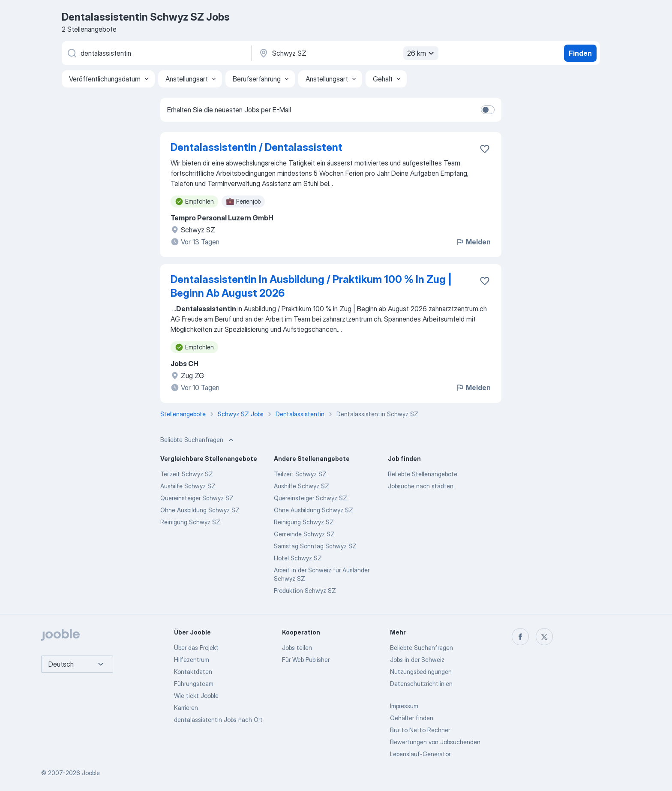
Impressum (404, 706)
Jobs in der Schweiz (417, 660)
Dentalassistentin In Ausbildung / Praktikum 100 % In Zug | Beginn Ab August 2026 (311, 286)
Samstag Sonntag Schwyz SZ (315, 546)
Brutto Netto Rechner (420, 730)
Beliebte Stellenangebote (423, 474)
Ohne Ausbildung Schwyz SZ (200, 510)
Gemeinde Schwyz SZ (304, 534)
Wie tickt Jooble (196, 696)
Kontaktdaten (193, 672)
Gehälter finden (412, 718)
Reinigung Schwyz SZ (190, 522)
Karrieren (186, 708)
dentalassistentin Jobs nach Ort (218, 720)
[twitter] (544, 637)
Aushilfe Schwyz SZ (188, 486)
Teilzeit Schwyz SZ (187, 474)
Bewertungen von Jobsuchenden (435, 742)
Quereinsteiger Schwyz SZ (197, 498)
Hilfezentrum (192, 660)
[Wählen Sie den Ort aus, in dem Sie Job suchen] (348, 53)
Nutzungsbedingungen (421, 672)
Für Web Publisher (306, 660)
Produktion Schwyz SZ (305, 591)
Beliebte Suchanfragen (421, 648)
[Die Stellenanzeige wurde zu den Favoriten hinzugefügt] (485, 149)
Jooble (91, 773)
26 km (422, 53)
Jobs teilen (297, 648)
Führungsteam (194, 684)
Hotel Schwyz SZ (298, 558)
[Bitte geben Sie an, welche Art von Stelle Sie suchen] (156, 53)
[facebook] (520, 637)
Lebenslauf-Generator (420, 754)
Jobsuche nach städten (421, 486)
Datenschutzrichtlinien (421, 684)
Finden (580, 53)
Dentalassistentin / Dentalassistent (256, 147)
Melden (473, 242)
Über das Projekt (196, 648)
